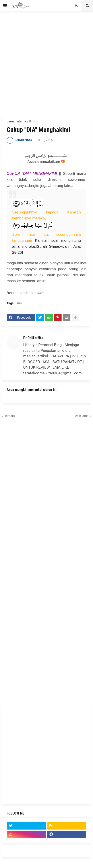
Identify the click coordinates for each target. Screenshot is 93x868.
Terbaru (10, 416)
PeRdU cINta (33, 338)
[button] (5, 6)
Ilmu (32, 121)
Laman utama (16, 121)
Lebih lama (81, 416)
